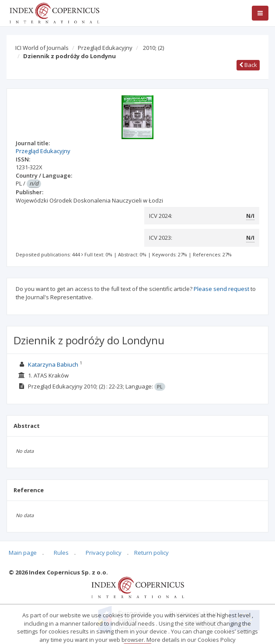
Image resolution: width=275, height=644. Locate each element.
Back (248, 65)
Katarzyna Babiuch (53, 364)
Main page (23, 553)
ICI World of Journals (42, 48)
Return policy (151, 553)
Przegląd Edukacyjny (105, 48)
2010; (153, 48)
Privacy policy (104, 553)
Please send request (221, 289)
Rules (61, 553)
